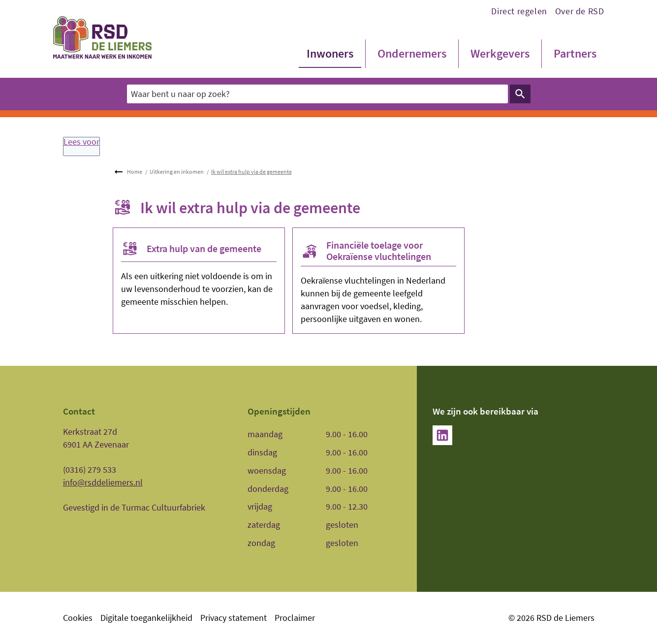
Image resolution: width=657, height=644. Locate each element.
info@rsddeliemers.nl (103, 482)
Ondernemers (412, 53)
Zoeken (518, 94)
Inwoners (330, 53)
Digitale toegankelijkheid (146, 618)
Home (135, 172)
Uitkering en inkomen (177, 172)
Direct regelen (519, 11)
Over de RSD (580, 11)
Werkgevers (500, 53)
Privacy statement (234, 618)
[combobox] (317, 94)
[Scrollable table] (324, 489)
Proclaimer (295, 618)
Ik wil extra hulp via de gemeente (251, 172)
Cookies (78, 618)
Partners (575, 53)
